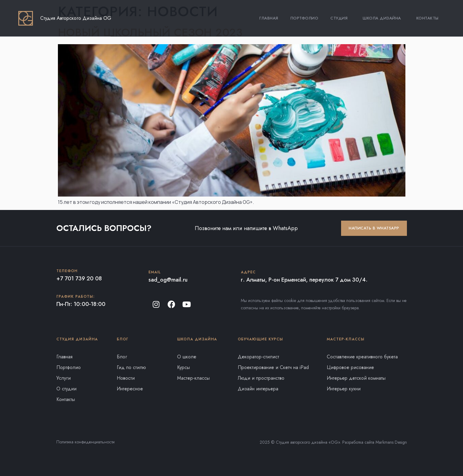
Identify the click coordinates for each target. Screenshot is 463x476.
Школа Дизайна (383, 18)
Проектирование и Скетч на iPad (273, 367)
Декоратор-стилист (258, 357)
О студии (66, 389)
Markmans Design (391, 442)
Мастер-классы (193, 378)
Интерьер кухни (344, 389)
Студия (340, 18)
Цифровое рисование (350, 367)
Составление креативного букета (362, 357)
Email (155, 272)
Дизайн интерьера (258, 389)
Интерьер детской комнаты (356, 378)
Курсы (183, 367)
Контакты (427, 18)
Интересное (130, 389)
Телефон (67, 271)
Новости (126, 378)
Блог (122, 357)
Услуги (64, 378)
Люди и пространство (261, 378)
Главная (269, 18)
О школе (187, 357)
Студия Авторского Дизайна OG (76, 18)
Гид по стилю (131, 367)
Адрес (248, 272)
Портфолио (305, 18)
